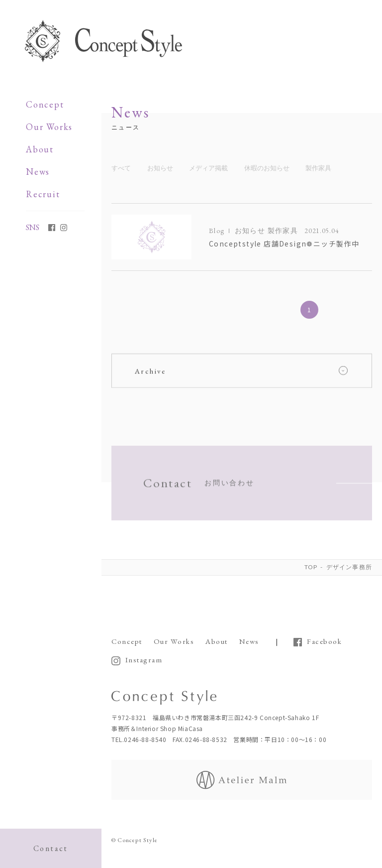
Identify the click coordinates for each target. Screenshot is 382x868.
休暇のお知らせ (267, 168)
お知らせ (160, 168)
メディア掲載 (208, 168)
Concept (45, 104)
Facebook (324, 640)
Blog (217, 231)
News (38, 172)
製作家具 (318, 168)
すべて (121, 168)
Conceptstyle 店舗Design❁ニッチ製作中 (284, 244)
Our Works (49, 127)
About (40, 149)
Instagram (144, 658)
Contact (51, 848)
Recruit (43, 194)
